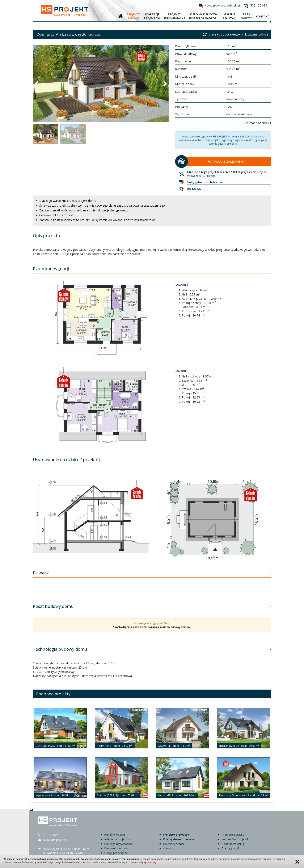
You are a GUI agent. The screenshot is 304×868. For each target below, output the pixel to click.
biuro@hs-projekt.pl (56, 840)
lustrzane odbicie (257, 34)
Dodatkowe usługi (233, 844)
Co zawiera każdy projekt (56, 215)
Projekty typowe (115, 835)
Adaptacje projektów (117, 839)
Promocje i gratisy (233, 835)
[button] (37, 84)
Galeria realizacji (174, 844)
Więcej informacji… (149, 862)
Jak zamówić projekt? (235, 839)
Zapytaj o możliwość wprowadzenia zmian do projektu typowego (84, 210)
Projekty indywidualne (119, 844)
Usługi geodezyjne (116, 853)
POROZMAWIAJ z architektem (223, 5)
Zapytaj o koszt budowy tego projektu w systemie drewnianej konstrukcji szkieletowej (98, 220)
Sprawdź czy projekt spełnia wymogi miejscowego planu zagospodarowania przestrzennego (102, 205)
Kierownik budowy (116, 848)
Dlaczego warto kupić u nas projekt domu (68, 201)
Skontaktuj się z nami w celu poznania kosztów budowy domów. (152, 627)
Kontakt (168, 848)
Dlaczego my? (230, 848)
